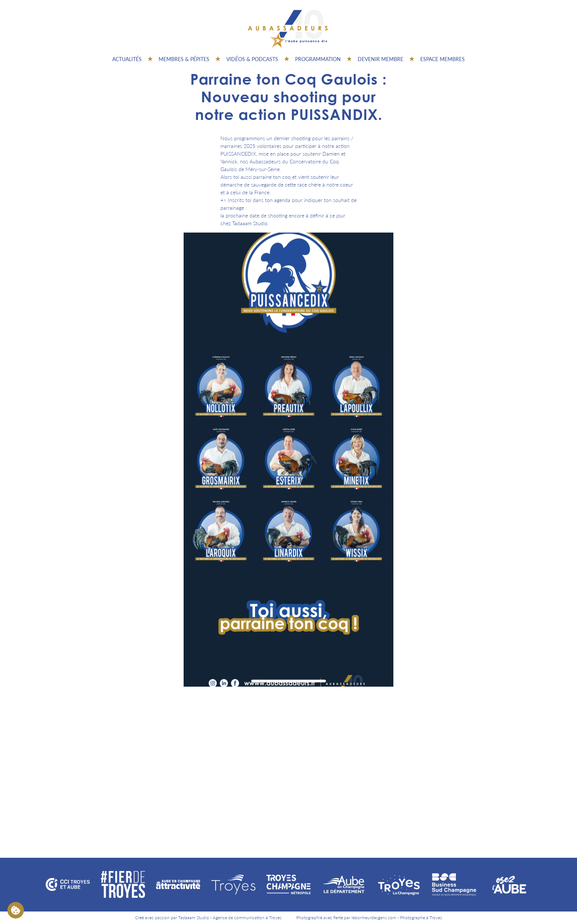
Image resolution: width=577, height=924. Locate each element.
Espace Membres (443, 59)
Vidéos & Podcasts (252, 59)
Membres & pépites (184, 59)
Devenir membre (380, 59)
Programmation (318, 59)
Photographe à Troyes (421, 918)
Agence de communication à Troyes (247, 918)
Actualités (127, 59)
